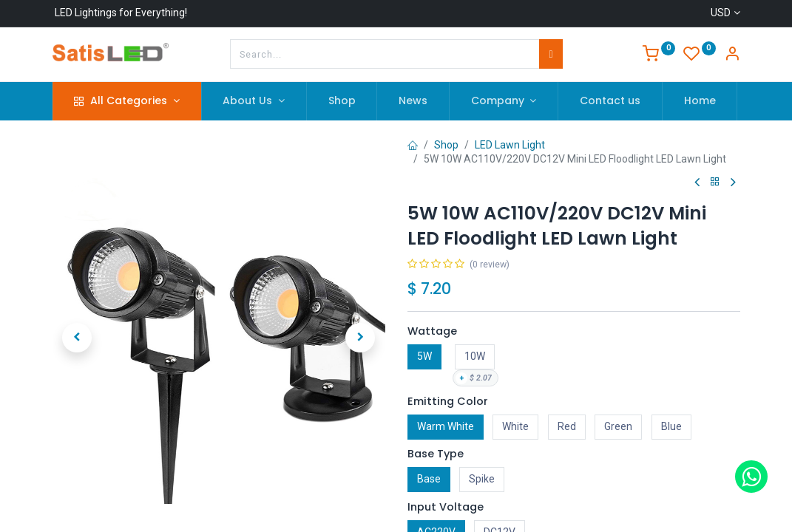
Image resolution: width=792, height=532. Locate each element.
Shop (446, 145)
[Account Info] (732, 55)
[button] (78, 338)
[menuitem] (342, 101)
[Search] (551, 54)
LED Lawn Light (510, 145)
